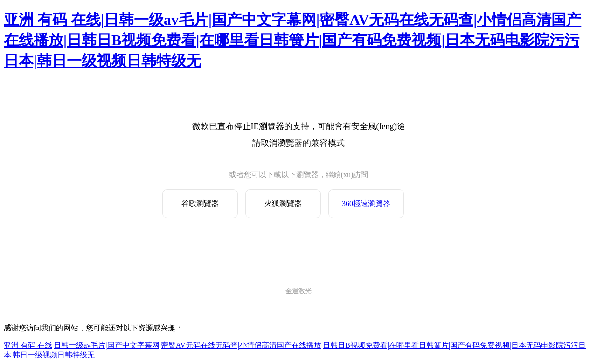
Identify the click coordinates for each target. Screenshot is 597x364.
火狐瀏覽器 (283, 203)
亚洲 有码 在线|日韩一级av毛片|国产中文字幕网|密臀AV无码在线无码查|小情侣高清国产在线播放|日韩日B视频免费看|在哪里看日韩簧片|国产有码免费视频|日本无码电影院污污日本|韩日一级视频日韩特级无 (292, 40)
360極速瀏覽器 (366, 203)
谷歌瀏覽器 (200, 203)
